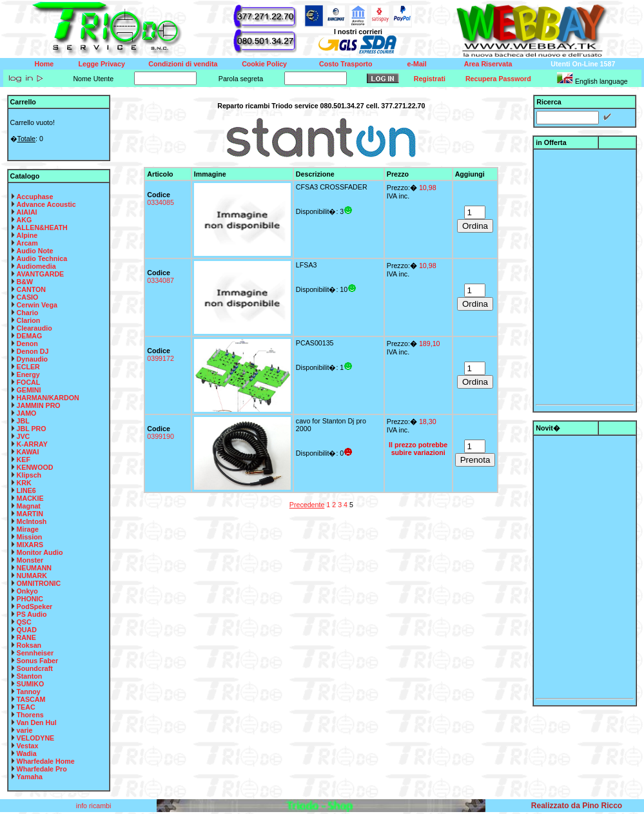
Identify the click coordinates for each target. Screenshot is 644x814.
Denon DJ (33, 351)
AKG (24, 220)
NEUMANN (34, 568)
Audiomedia (36, 266)
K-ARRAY (32, 444)
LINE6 (26, 490)
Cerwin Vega (37, 305)
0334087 (161, 280)
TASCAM (31, 699)
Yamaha (30, 777)
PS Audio (32, 614)
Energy (28, 374)
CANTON (31, 289)
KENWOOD (35, 467)
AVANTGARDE (41, 274)
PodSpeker (35, 606)
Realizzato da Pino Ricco (577, 806)
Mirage (28, 529)
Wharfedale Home (46, 761)
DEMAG (30, 336)
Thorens (30, 715)
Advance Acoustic (46, 204)
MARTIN (30, 514)
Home (44, 64)
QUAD (27, 630)
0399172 (161, 358)
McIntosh (32, 521)
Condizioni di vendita (183, 64)
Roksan (29, 645)
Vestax (28, 746)
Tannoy (29, 692)
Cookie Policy (264, 64)
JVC (24, 436)
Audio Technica (42, 258)
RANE (26, 637)
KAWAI (28, 452)
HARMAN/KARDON (48, 398)
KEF (24, 460)
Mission (30, 537)
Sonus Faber (38, 661)
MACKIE (30, 498)
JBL (23, 421)
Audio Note (35, 251)
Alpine (27, 235)
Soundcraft (35, 668)
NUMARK (32, 576)
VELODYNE (36, 738)
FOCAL (29, 382)
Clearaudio (34, 328)
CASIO (28, 297)
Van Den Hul (37, 722)
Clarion (29, 320)
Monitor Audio (40, 552)
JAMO (27, 413)
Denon (27, 344)
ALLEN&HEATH (42, 228)
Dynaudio (33, 359)
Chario (28, 313)
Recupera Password (498, 79)
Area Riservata (488, 64)
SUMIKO (31, 684)
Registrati (430, 79)
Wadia (27, 753)
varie (25, 730)
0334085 (161, 202)
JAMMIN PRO (39, 405)
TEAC (26, 707)
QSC (24, 622)
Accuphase (35, 197)
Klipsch (29, 475)
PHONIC (30, 599)
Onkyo (27, 591)
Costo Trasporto (346, 64)
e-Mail (417, 64)
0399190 (161, 436)
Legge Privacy (102, 64)
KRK (24, 483)
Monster (30, 560)
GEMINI (29, 390)
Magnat (29, 506)
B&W (25, 282)
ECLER (28, 367)
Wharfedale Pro (42, 769)
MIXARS (30, 545)
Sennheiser (35, 653)
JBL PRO (32, 429)
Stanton (30, 676)
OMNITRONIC (39, 583)
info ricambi (94, 806)
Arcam (27, 243)
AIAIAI (27, 212)
